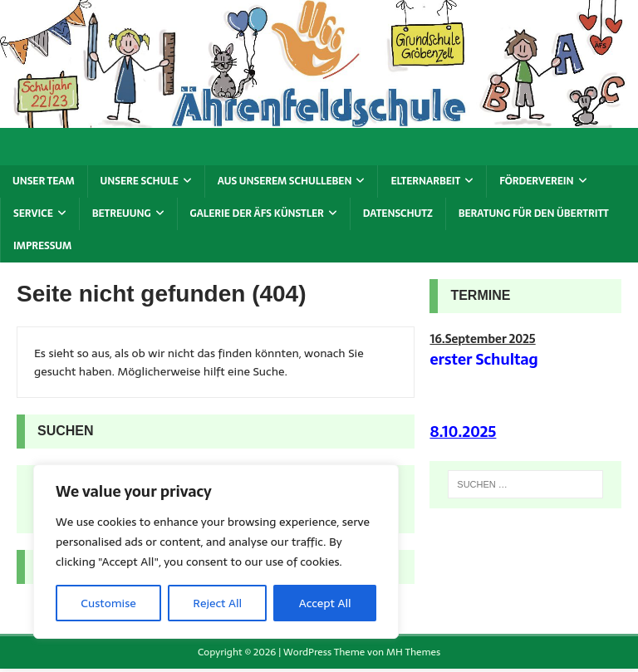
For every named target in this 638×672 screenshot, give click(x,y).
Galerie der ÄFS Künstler (257, 213)
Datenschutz (398, 213)
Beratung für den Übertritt (534, 213)
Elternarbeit (425, 181)
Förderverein (536, 181)
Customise (108, 603)
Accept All (325, 603)
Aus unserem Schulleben (285, 181)
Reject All (217, 603)
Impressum (42, 246)
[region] (216, 552)
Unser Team (44, 181)
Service (33, 213)
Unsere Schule (140, 181)
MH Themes (413, 652)
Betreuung (122, 213)
